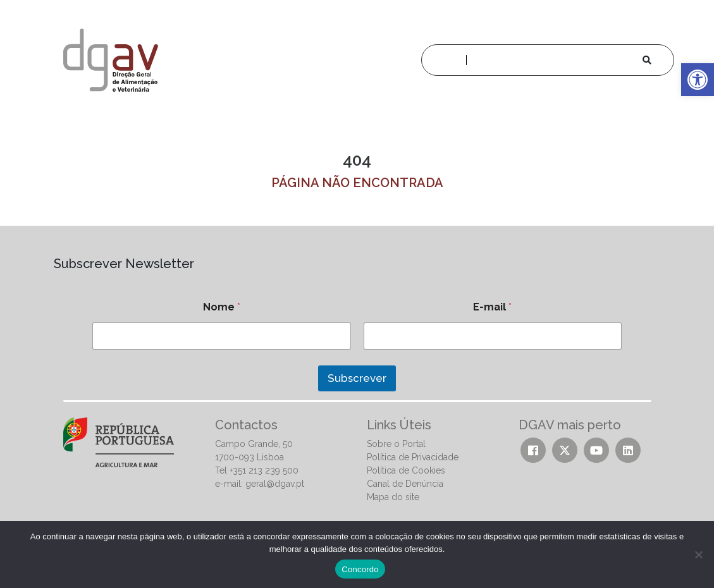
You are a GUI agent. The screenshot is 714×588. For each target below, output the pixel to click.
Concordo (360, 569)
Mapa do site (393, 497)
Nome (222, 307)
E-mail (492, 307)
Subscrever (357, 378)
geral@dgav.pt (275, 484)
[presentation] (144, 407)
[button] (698, 80)
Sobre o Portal (396, 444)
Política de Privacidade (413, 457)
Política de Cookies (406, 470)
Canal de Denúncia (405, 484)
